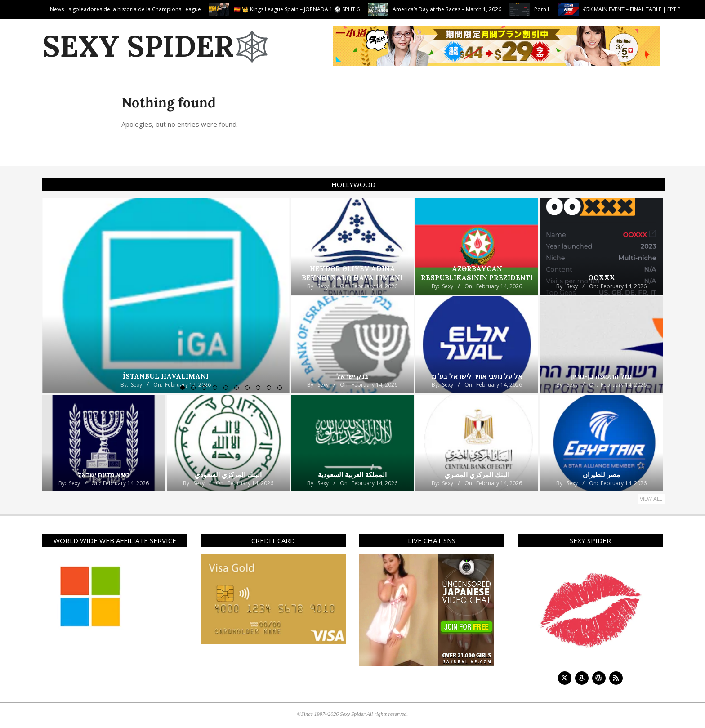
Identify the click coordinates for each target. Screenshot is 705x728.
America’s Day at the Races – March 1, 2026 (491, 9)
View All (651, 499)
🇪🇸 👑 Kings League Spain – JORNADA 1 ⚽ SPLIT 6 (341, 9)
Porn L (587, 9)
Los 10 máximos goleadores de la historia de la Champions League (160, 9)
